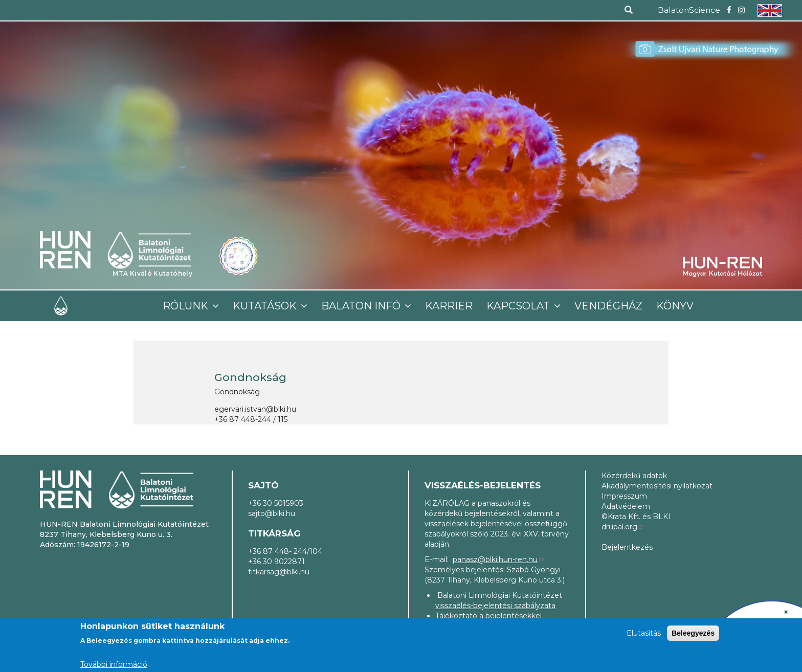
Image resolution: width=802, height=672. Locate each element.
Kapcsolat (519, 306)
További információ (114, 664)
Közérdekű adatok (634, 476)
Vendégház (608, 306)
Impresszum (624, 496)
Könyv (675, 306)
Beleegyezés (693, 633)
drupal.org (623, 527)
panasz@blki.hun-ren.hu (499, 559)
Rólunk (187, 306)
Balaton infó (362, 306)
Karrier (449, 306)
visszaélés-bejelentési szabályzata (495, 606)
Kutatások (266, 306)
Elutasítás (644, 633)
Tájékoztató (456, 616)
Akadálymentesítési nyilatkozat (657, 486)
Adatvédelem (626, 506)
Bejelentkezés (627, 547)
